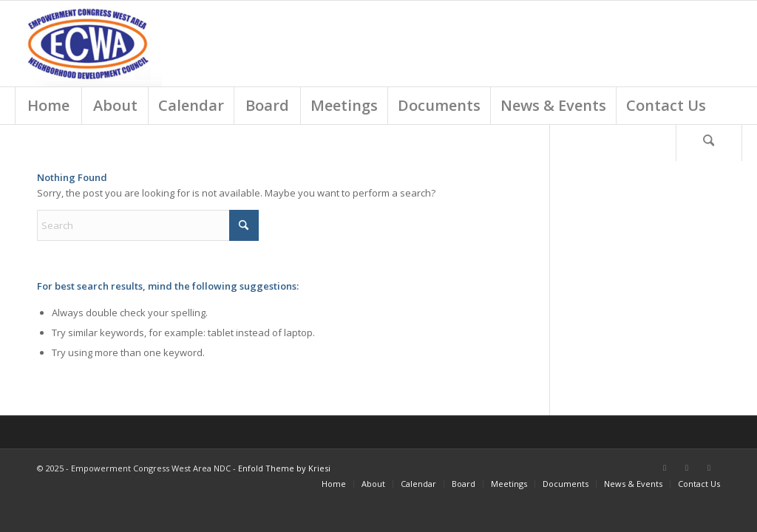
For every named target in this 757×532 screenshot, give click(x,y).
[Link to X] (687, 468)
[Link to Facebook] (665, 468)
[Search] (709, 143)
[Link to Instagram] (709, 468)
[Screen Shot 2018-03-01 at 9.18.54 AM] (88, 44)
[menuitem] (48, 106)
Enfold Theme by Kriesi (284, 468)
